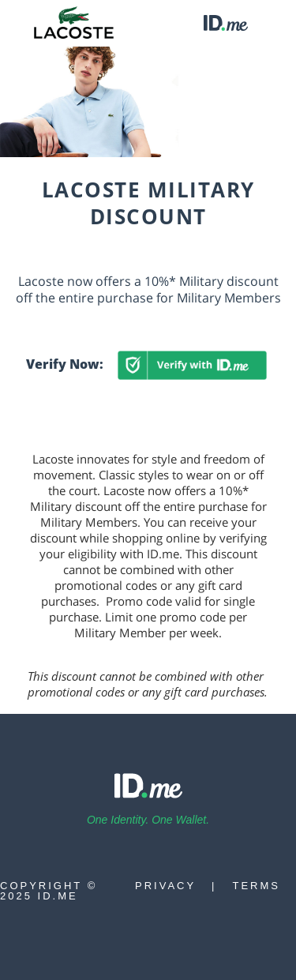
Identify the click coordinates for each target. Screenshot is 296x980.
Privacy (165, 886)
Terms (257, 886)
